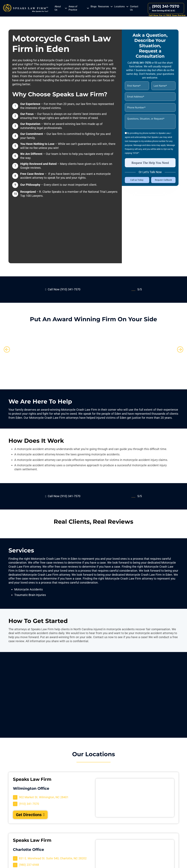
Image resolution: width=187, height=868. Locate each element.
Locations (119, 6)
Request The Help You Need (150, 163)
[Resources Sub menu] (112, 7)
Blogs (94, 6)
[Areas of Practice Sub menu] (88, 8)
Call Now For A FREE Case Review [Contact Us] (167, 15)
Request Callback (163, 180)
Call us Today (137, 180)
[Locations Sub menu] (127, 7)
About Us (58, 8)
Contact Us (134, 8)
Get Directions (30, 815)
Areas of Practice (73, 8)
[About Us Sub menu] (66, 8)
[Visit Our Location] (41, 797)
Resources (103, 6)
